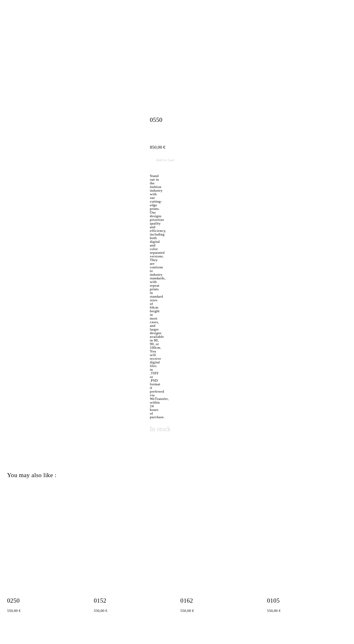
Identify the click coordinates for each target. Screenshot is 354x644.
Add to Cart (165, 160)
